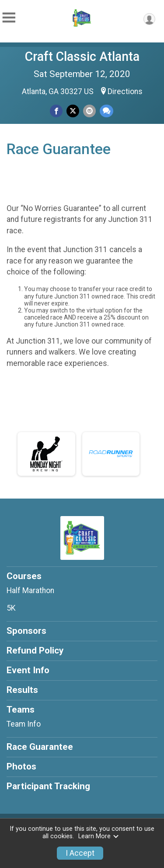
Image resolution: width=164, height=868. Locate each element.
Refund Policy (35, 650)
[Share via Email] (89, 111)
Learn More (99, 836)
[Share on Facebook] (56, 111)
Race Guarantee (40, 747)
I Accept (80, 853)
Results (22, 690)
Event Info (28, 670)
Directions (125, 91)
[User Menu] (149, 19)
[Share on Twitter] (73, 111)
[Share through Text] (106, 111)
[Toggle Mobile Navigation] (9, 18)
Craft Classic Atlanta (82, 56)
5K (11, 608)
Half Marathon (30, 590)
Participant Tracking (48, 786)
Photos (21, 766)
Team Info (24, 724)
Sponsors (26, 631)
